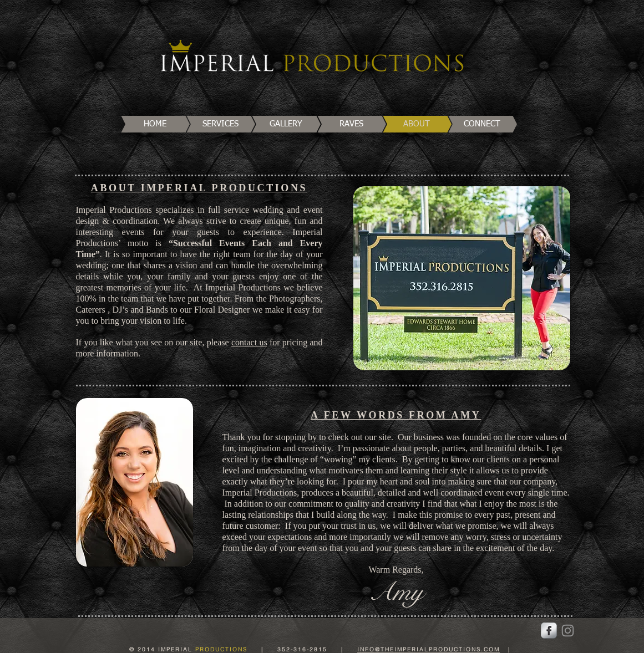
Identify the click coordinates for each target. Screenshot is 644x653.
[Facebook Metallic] (549, 631)
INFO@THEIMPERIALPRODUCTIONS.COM (429, 649)
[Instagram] (568, 631)
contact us (249, 342)
